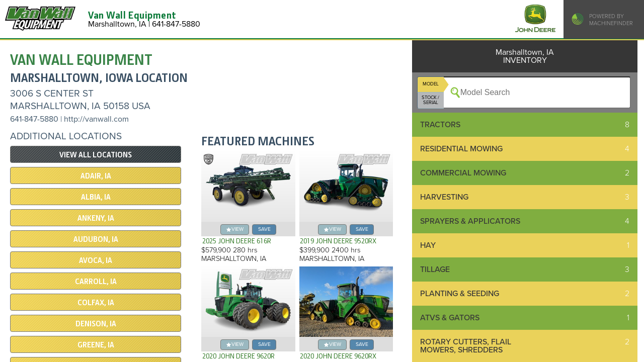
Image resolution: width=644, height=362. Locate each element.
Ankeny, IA (96, 218)
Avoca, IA (96, 260)
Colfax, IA (96, 303)
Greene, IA (96, 345)
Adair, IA (96, 176)
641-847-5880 (34, 119)
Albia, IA (96, 197)
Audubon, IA (96, 239)
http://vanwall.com (96, 119)
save (264, 229)
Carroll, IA (96, 282)
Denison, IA (96, 324)
